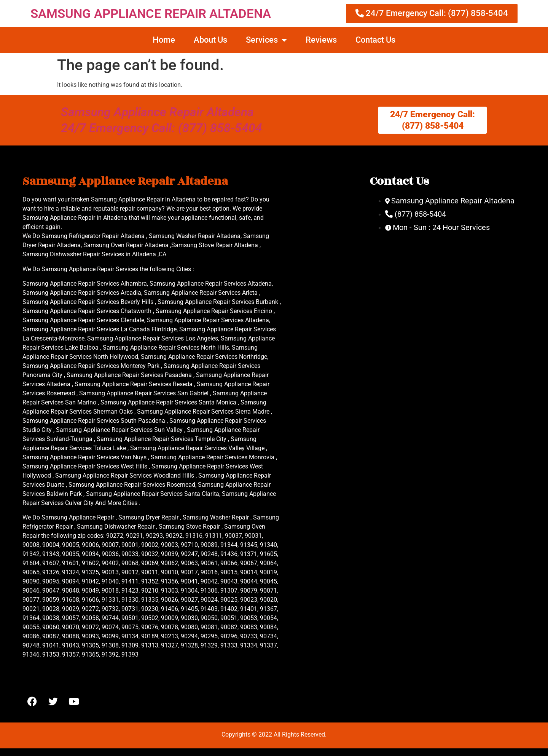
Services (266, 40)
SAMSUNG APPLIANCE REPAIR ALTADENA (151, 14)
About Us (210, 40)
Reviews (321, 40)
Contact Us (375, 40)
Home (164, 40)
